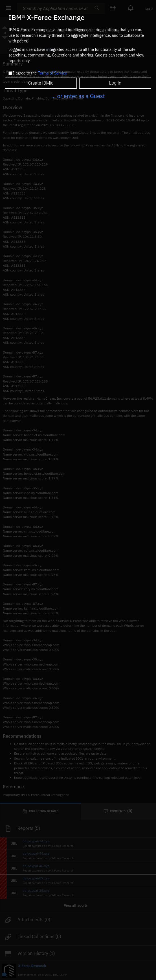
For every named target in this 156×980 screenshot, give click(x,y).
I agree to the (40, 73)
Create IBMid (41, 83)
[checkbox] (10, 73)
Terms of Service (52, 73)
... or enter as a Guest (78, 96)
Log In (115, 83)
